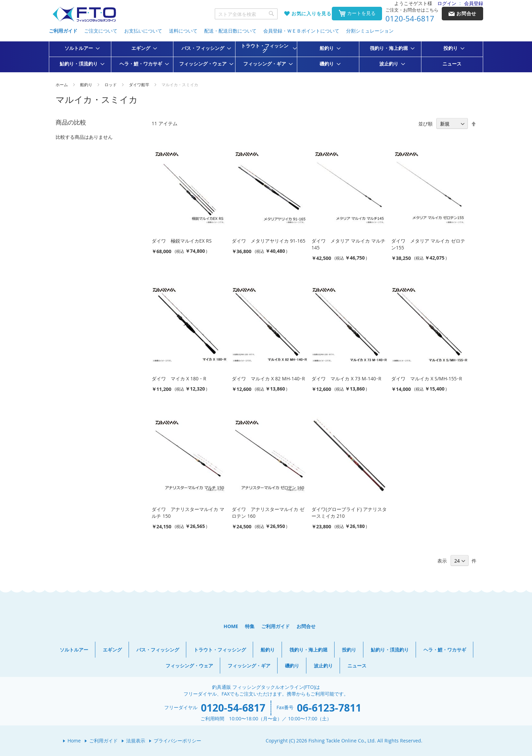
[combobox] (246, 14)
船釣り (87, 84)
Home (74, 741)
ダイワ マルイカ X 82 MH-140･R (268, 379)
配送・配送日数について (230, 31)
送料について (183, 31)
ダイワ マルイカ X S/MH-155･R (427, 379)
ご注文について (101, 31)
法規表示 (136, 741)
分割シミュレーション (370, 31)
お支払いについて (143, 31)
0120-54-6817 (410, 19)
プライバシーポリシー (177, 741)
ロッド (111, 84)
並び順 (425, 124)
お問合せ (306, 626)
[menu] (266, 57)
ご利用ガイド (63, 31)
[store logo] (84, 14)
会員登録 (474, 3)
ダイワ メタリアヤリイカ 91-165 (269, 241)
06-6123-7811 (329, 708)
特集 (250, 626)
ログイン (447, 3)
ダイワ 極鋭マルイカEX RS (182, 241)
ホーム (62, 84)
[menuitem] (80, 48)
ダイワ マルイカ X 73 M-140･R (346, 379)
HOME (231, 626)
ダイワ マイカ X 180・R (179, 379)
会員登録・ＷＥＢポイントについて (301, 31)
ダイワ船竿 (140, 84)
